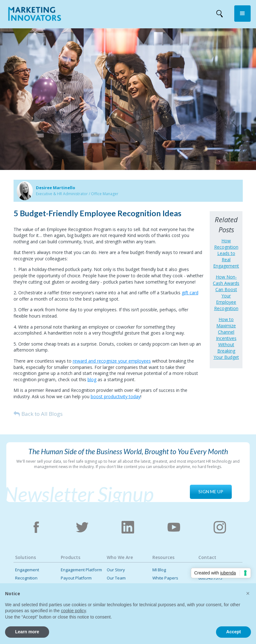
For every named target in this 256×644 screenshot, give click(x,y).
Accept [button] (233, 632)
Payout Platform (76, 578)
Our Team (116, 578)
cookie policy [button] (73, 611)
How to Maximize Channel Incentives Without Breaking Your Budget (226, 338)
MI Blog (159, 570)
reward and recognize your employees (112, 361)
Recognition (26, 578)
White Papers (165, 578)
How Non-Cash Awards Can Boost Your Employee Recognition (226, 293)
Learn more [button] (27, 632)
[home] (35, 15)
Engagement (27, 570)
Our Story (116, 570)
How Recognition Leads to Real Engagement (226, 253)
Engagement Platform (81, 570)
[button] (242, 14)
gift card (190, 293)
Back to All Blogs (42, 414)
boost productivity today (116, 396)
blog (92, 379)
